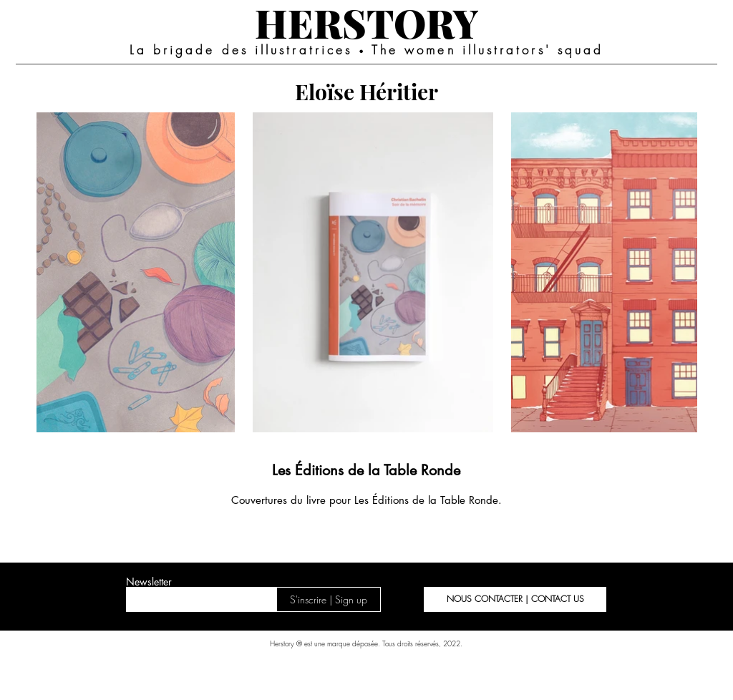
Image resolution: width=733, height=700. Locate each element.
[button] (515, 599)
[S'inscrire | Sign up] (329, 599)
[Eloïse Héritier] (366, 91)
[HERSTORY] (366, 22)
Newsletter (149, 582)
